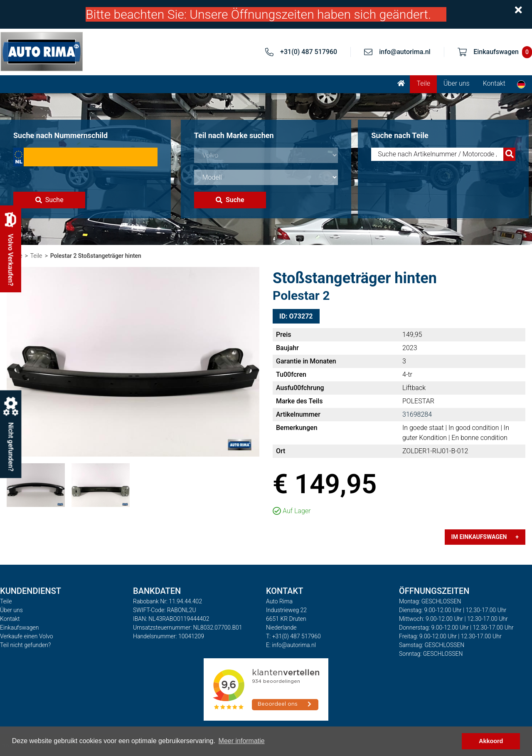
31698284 (417, 414)
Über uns (457, 83)
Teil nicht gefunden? (25, 645)
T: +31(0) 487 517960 (293, 636)
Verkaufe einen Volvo (27, 636)
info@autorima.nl (405, 52)
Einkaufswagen (19, 628)
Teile (423, 83)
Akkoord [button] (491, 741)
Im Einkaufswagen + (485, 537)
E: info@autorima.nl (291, 645)
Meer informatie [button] (242, 741)
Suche (49, 200)
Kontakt (494, 83)
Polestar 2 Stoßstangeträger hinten (96, 256)
